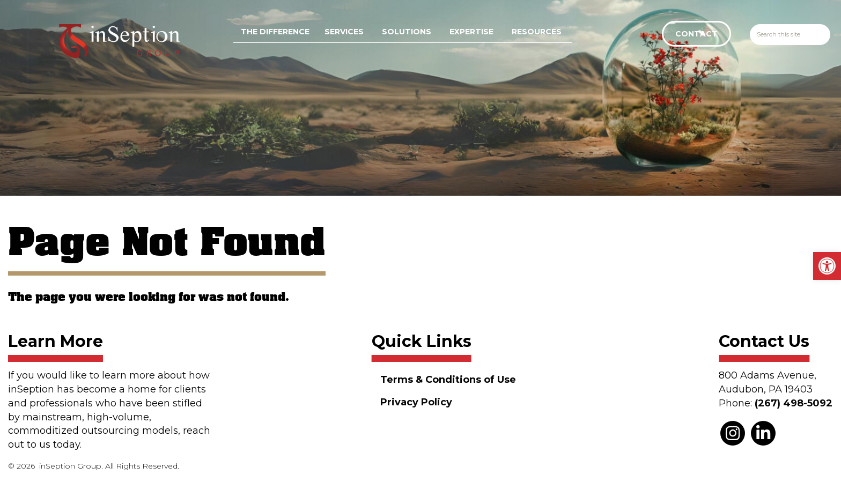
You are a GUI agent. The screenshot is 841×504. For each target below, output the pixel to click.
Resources (537, 32)
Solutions (407, 32)
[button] (827, 266)
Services (344, 32)
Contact (696, 34)
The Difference (275, 32)
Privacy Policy (416, 402)
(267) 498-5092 (794, 403)
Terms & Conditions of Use (448, 380)
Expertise (471, 32)
